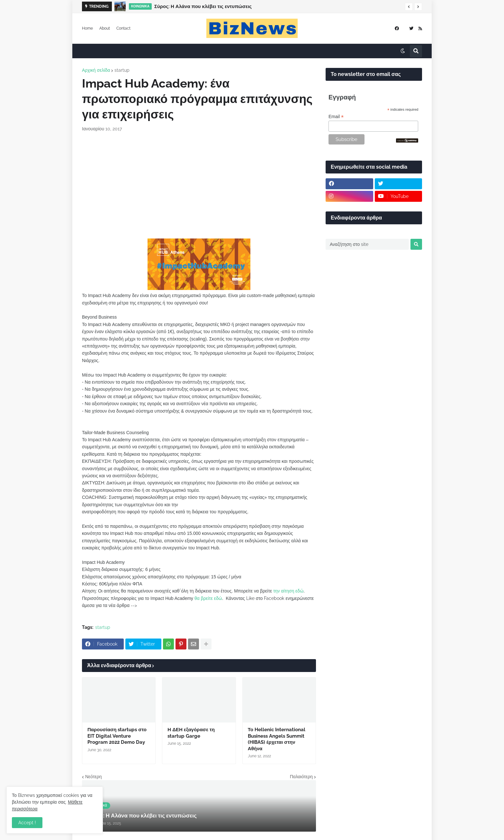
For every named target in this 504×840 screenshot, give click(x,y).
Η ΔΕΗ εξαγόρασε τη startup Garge (191, 733)
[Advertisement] (199, 185)
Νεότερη (93, 777)
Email (336, 117)
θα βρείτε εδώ (208, 598)
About (105, 28)
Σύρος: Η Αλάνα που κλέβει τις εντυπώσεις (203, 6)
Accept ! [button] (27, 823)
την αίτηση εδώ (288, 591)
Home (87, 28)
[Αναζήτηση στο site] (367, 244)
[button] (409, 7)
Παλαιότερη (301, 777)
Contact (123, 28)
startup (122, 70)
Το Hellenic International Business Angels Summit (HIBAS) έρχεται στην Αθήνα (277, 739)
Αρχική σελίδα (96, 70)
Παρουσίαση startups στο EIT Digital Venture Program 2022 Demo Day (117, 736)
